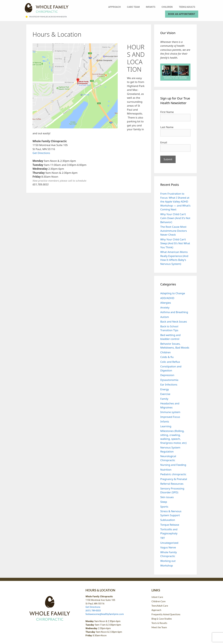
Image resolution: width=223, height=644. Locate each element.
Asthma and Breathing (174, 312)
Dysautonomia (169, 380)
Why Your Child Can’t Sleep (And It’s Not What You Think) (175, 243)
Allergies (166, 303)
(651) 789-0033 (93, 611)
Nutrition (166, 470)
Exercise (165, 394)
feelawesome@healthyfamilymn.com (105, 614)
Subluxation (168, 520)
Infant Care (157, 597)
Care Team (133, 7)
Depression (167, 375)
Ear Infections (169, 384)
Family (164, 399)
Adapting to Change (173, 293)
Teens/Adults (187, 7)
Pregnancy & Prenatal (174, 479)
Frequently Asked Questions (166, 614)
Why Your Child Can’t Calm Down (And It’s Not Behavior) (175, 218)
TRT (163, 538)
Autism (165, 317)
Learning (166, 426)
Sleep (164, 502)
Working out (168, 561)
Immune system (170, 412)
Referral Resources (172, 484)
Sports (164, 507)
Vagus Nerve (168, 547)
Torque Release (170, 525)
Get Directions (41, 153)
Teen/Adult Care (160, 606)
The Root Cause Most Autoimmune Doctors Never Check (174, 231)
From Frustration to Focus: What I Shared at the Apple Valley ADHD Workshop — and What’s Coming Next (175, 201)
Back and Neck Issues (174, 322)
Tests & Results (159, 623)
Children (167, 7)
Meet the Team (159, 627)
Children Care (159, 601)
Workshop (167, 565)
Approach (115, 7)
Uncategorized (169, 543)
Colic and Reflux (170, 362)
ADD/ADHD (167, 298)
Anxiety (165, 307)
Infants (151, 7)
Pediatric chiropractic (173, 474)
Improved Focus (170, 417)
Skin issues (167, 497)
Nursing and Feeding (173, 465)
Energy (165, 389)
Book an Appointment (182, 14)
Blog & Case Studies (162, 619)
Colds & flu (167, 357)
